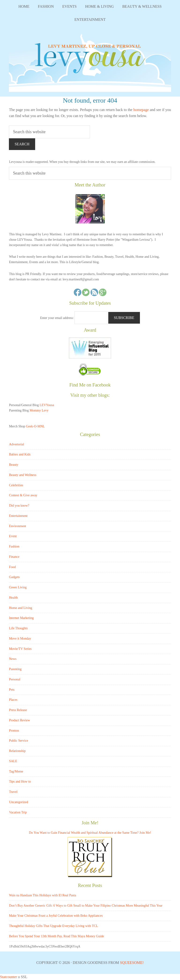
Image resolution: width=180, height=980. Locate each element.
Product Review (19, 720)
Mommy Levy (39, 410)
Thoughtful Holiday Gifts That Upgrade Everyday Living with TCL (53, 926)
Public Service (18, 741)
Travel (13, 792)
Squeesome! (132, 963)
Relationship (17, 751)
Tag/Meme (16, 771)
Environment (17, 526)
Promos (14, 731)
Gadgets (14, 577)
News (13, 659)
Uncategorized (19, 802)
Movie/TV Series (20, 649)
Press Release (18, 710)
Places (13, 700)
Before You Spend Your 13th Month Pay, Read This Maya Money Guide (56, 936)
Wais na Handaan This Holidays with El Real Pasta (42, 895)
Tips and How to (20, 781)
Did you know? (19, 506)
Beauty (14, 465)
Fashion (14, 546)
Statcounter (9, 977)
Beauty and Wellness (23, 475)
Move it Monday (20, 638)
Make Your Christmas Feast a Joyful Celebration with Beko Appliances (56, 916)
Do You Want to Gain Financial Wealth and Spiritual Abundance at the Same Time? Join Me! (90, 833)
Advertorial (17, 444)
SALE (13, 761)
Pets (12, 690)
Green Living (18, 587)
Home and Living (21, 608)
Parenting (15, 669)
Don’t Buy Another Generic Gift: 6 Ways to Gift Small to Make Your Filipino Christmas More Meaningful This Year (86, 906)
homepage (141, 110)
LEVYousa (90, 61)
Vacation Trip (18, 812)
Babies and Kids (20, 454)
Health (13, 598)
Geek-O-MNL (35, 426)
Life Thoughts (18, 628)
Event (13, 536)
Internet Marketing (21, 618)
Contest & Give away (23, 495)
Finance (14, 557)
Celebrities (16, 485)
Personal (15, 679)
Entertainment (18, 516)
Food (12, 567)
